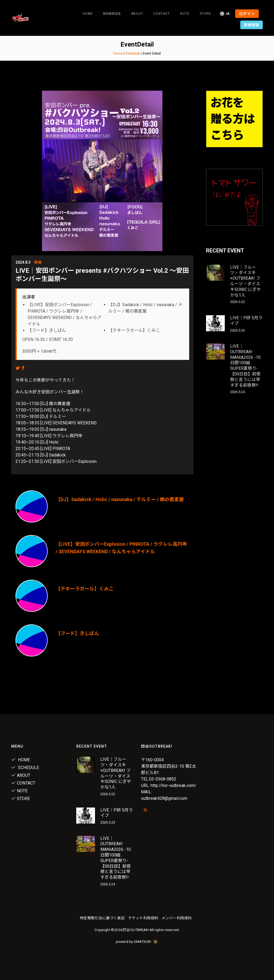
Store (205, 14)
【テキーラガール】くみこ (85, 589)
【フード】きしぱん (77, 633)
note (185, 14)
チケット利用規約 (143, 918)
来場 (38, 262)
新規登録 (252, 25)
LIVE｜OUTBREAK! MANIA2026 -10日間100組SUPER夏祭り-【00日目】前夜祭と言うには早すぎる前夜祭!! (245, 366)
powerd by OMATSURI (137, 941)
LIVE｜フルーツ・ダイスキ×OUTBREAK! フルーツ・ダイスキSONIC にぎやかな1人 (246, 281)
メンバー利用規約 (177, 918)
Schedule (133, 53)
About (137, 14)
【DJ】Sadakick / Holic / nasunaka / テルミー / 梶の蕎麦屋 (120, 499)
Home (88, 14)
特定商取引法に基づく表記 (102, 918)
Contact (162, 14)
